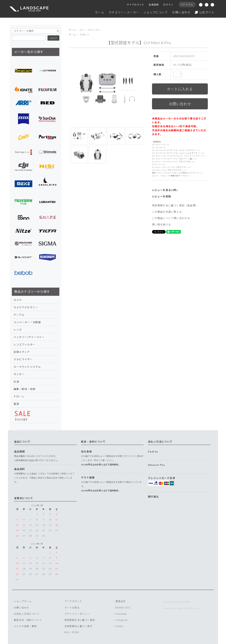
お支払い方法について (27, 614)
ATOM (75, 632)
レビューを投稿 (162, 196)
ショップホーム (23, 601)
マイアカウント (136, 5)
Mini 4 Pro (94, 30)
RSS (67, 632)
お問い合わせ (181, 12)
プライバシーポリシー (77, 614)
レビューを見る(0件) (165, 190)
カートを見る (72, 608)
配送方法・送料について (28, 620)
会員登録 (154, 5)
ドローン (85, 35)
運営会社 (121, 601)
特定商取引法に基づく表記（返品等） (175, 205)
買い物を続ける (162, 224)
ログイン (168, 5)
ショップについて (156, 12)
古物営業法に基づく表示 (78, 626)
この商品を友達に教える (167, 212)
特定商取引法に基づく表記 (80, 620)
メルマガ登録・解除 (25, 626)
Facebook (121, 614)
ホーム (100, 12)
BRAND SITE (123, 608)
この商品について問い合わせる (171, 218)
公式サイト (205, 12)
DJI (82, 30)
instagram (122, 620)
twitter (120, 626)
